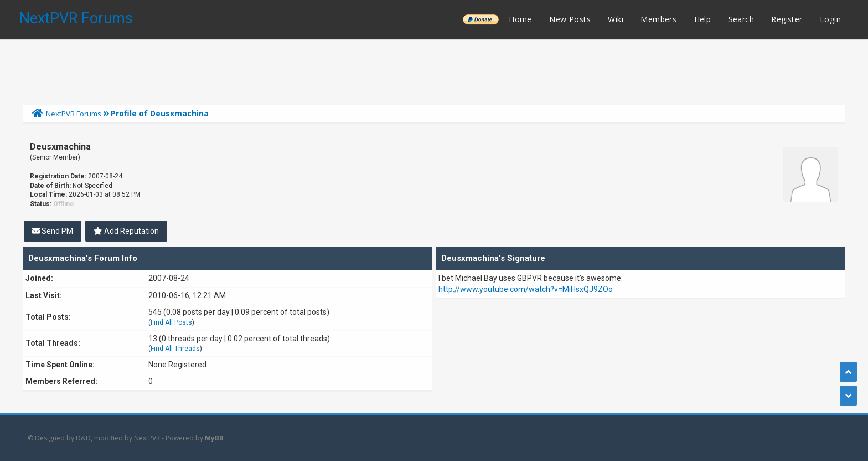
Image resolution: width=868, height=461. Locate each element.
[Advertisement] (434, 69)
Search (741, 19)
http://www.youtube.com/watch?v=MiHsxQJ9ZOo (526, 289)
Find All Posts (171, 322)
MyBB (214, 438)
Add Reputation (126, 231)
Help (703, 19)
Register (787, 19)
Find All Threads (175, 349)
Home (520, 19)
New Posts (570, 19)
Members (658, 19)
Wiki (616, 19)
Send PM (53, 231)
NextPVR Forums (76, 18)
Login (830, 19)
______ (480, 19)
